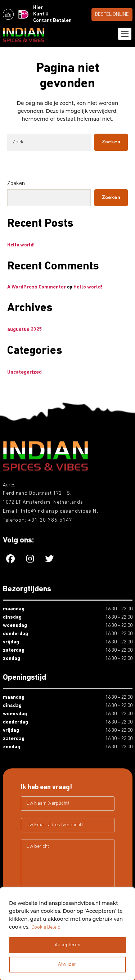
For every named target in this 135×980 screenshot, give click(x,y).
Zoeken (16, 184)
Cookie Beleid (46, 927)
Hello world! (21, 245)
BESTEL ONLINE (112, 15)
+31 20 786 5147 (50, 520)
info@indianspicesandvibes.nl (60, 511)
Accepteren (67, 945)
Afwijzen (67, 964)
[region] (67, 934)
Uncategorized (24, 372)
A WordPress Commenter (37, 287)
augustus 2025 (25, 330)
